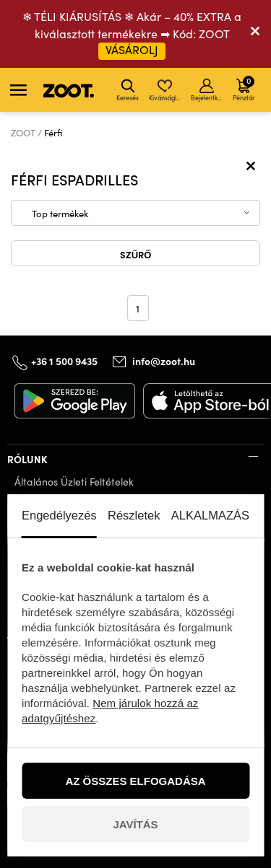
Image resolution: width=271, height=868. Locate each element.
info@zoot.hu (164, 361)
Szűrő (136, 254)
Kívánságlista (166, 90)
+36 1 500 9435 (64, 361)
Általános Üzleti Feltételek (74, 482)
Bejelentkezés (208, 90)
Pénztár (244, 88)
